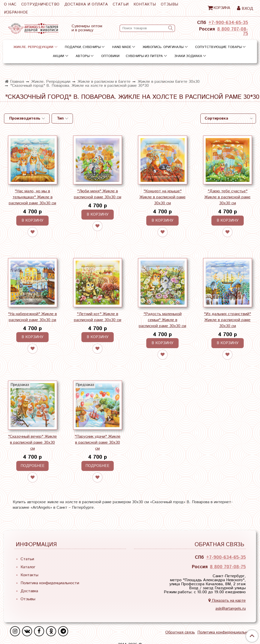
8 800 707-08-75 (233, 32)
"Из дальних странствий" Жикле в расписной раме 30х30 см (227, 320)
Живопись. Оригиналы (163, 47)
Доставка (29, 591)
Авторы (83, 56)
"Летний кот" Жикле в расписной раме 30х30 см (98, 317)
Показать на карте (227, 601)
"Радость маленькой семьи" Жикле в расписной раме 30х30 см (162, 320)
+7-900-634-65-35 (228, 23)
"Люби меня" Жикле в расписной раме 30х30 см (98, 194)
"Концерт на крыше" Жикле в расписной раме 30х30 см (163, 197)
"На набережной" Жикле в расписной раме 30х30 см (32, 317)
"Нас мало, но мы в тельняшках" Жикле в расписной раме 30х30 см (32, 197)
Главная (15, 82)
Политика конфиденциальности (50, 583)
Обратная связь (180, 632)
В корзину (32, 220)
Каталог (28, 567)
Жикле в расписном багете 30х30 (169, 82)
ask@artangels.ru (231, 609)
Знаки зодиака (188, 56)
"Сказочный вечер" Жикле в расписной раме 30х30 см (32, 443)
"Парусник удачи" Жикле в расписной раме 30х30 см (98, 443)
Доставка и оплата (86, 4)
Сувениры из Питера (144, 56)
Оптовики (110, 56)
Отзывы (170, 4)
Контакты (145, 4)
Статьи (121, 4)
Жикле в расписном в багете (104, 82)
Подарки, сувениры (83, 47)
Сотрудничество (40, 4)
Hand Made (122, 47)
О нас (10, 4)
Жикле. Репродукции (33, 47)
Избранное (16, 12)
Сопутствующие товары (218, 47)
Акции (58, 56)
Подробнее (33, 466)
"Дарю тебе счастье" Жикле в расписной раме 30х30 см (227, 197)
